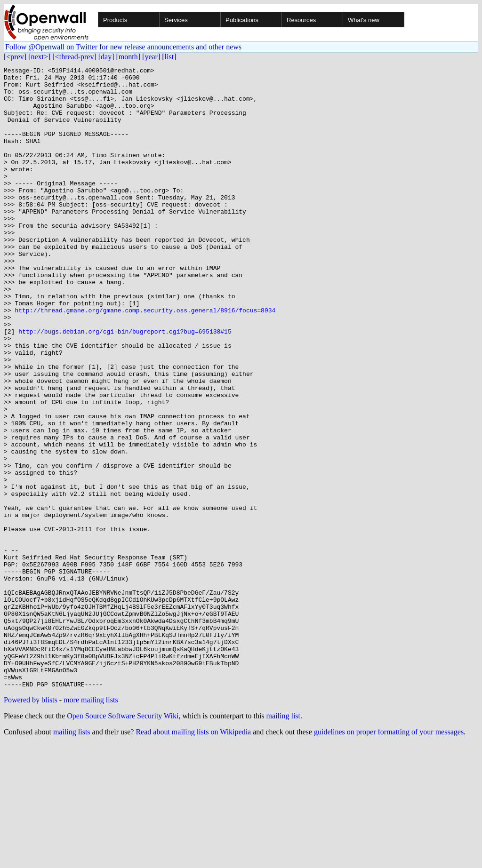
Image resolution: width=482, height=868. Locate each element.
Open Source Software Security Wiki (123, 840)
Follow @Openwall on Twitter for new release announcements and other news (123, 47)
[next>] (39, 57)
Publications (242, 20)
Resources (301, 20)
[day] (106, 57)
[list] (169, 57)
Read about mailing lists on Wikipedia (193, 856)
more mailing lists (91, 824)
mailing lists (72, 856)
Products (115, 20)
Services (176, 20)
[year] (151, 57)
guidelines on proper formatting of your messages (389, 856)
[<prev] (15, 57)
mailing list (283, 840)
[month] (129, 57)
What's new (364, 20)
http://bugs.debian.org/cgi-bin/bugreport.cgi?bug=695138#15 (125, 385)
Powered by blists (31, 824)
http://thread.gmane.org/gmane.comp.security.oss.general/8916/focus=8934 (145, 359)
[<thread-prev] (74, 57)
